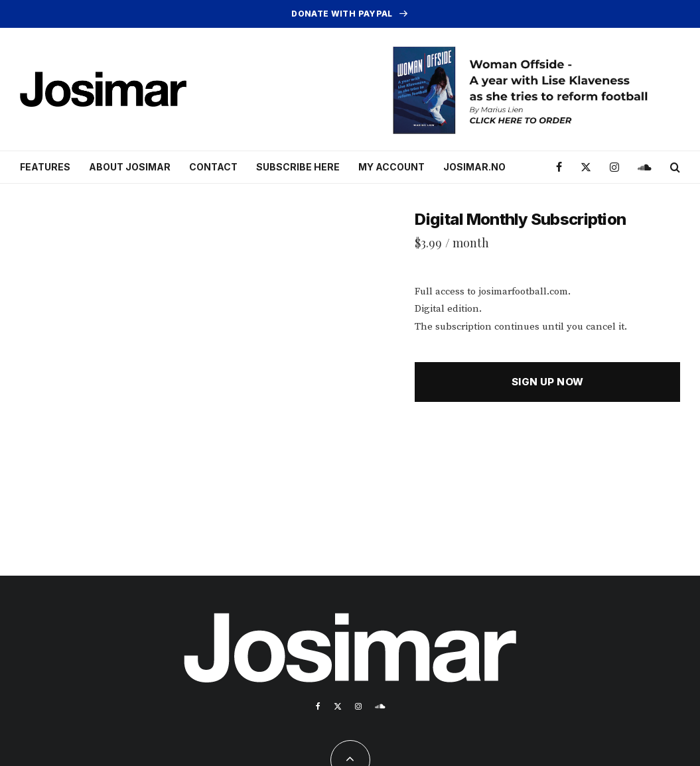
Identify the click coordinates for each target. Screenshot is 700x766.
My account (391, 167)
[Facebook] (559, 167)
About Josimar (130, 167)
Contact (213, 167)
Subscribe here (298, 167)
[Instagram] (614, 167)
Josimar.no (474, 167)
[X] (586, 167)
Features (45, 167)
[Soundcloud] (645, 167)
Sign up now (548, 382)
